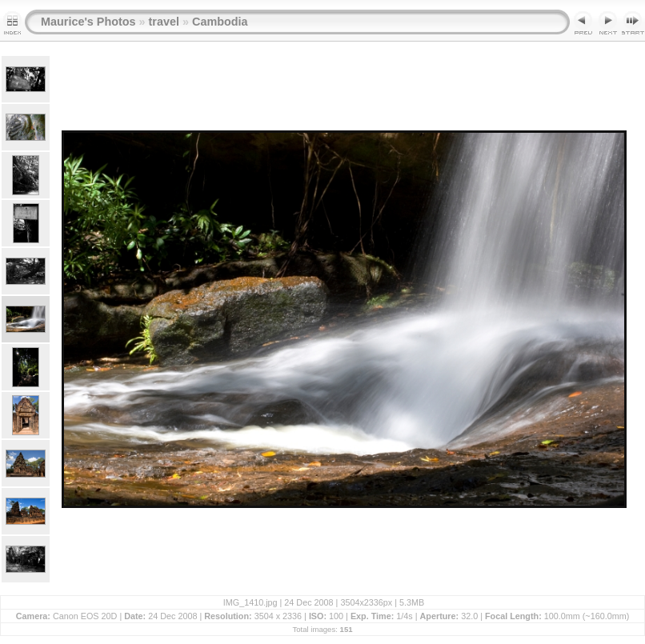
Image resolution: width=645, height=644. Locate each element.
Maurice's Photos (88, 22)
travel (164, 22)
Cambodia (220, 22)
